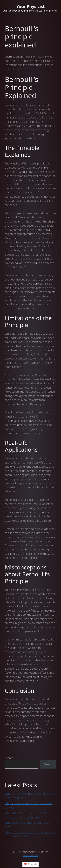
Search (9, 758)
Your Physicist (31, 6)
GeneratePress (30, 855)
